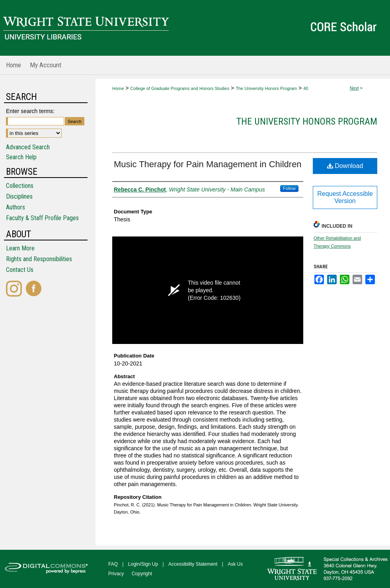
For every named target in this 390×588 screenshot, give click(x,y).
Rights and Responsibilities (39, 259)
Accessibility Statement (193, 564)
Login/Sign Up (143, 564)
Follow (289, 188)
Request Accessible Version (345, 197)
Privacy (116, 574)
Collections (20, 186)
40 (306, 88)
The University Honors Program (266, 88)
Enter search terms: (30, 111)
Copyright (142, 574)
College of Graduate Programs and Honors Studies (180, 88)
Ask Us (235, 564)
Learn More (20, 248)
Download (345, 166)
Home (118, 88)
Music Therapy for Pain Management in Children (208, 164)
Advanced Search (28, 147)
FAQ (113, 564)
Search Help (21, 157)
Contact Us (20, 270)
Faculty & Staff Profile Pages (42, 218)
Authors (16, 207)
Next (354, 88)
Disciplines (19, 196)
